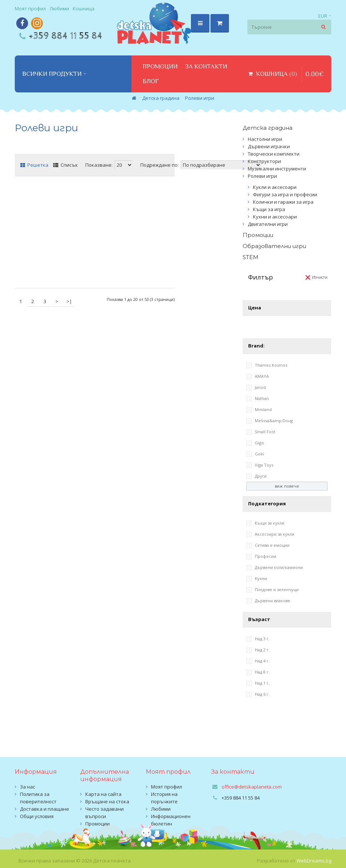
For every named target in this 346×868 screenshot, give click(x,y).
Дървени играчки (269, 146)
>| (69, 301)
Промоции (258, 235)
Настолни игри (265, 139)
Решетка (34, 165)
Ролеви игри (200, 98)
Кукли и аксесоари (275, 187)
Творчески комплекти (274, 154)
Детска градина (161, 98)
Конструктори (264, 161)
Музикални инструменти (277, 169)
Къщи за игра (269, 209)
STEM (251, 257)
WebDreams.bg (314, 861)
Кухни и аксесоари (275, 217)
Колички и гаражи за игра (283, 202)
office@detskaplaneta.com (252, 787)
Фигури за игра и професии (285, 194)
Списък (66, 165)
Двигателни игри (268, 224)
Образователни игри (274, 246)
